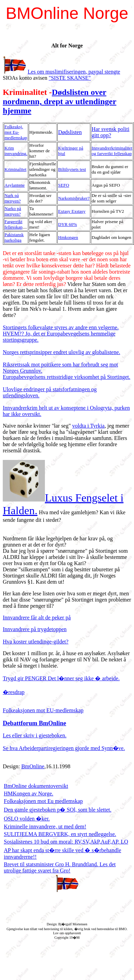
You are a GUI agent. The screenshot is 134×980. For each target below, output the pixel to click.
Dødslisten (70, 132)
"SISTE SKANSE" (70, 78)
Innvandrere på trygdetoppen (35, 629)
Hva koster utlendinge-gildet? (36, 642)
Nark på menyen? (13, 198)
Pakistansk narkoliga (14, 237)
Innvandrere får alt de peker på (37, 618)
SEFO (64, 185)
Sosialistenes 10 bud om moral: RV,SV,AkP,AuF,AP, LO (66, 842)
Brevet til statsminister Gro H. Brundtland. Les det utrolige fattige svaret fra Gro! (60, 867)
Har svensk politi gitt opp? (110, 132)
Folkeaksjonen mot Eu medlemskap (43, 801)
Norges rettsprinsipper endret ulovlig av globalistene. (61, 352)
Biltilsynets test (72, 169)
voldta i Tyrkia (88, 426)
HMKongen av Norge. (28, 794)
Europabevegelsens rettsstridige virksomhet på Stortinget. (66, 377)
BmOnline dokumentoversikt (36, 786)
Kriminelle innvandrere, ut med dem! (45, 827)
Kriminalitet (16, 169)
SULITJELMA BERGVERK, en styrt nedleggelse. (60, 834)
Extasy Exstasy (72, 211)
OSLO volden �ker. (27, 819)
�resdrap (14, 692)
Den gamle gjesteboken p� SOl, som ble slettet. (58, 810)
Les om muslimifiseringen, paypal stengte (74, 72)
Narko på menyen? (13, 211)
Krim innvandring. (16, 151)
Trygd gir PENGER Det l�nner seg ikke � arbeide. (61, 678)
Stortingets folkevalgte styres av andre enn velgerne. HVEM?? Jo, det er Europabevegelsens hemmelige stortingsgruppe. (61, 334)
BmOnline (33, 766)
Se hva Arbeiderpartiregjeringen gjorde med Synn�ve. (64, 748)
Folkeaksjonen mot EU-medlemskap (43, 710)
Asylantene (15, 185)
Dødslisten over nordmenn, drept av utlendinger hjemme (60, 101)
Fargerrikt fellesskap (13, 224)
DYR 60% (68, 224)
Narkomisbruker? (74, 198)
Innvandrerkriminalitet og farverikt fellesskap (112, 151)
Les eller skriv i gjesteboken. (35, 735)
